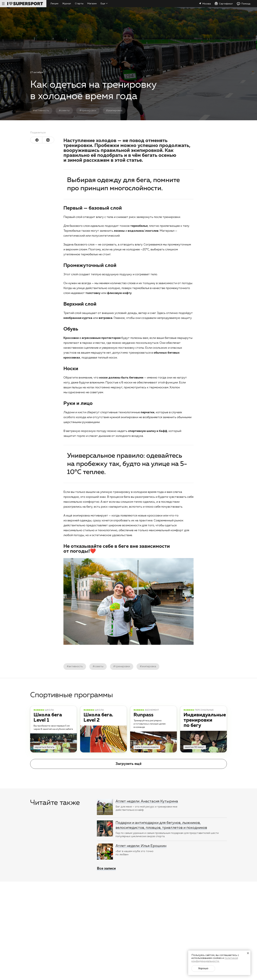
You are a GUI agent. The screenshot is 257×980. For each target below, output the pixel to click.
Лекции (54, 4)
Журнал (67, 4)
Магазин (92, 4)
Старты (79, 4)
